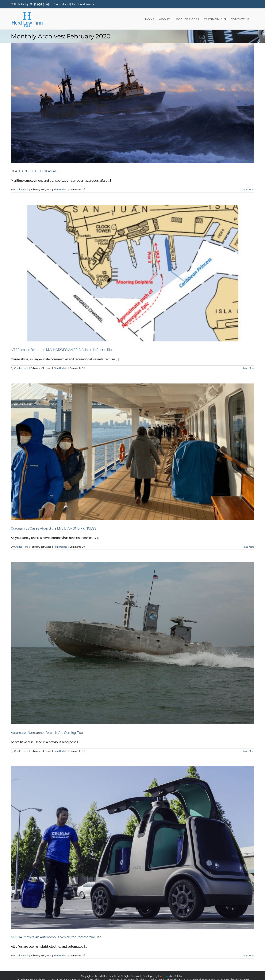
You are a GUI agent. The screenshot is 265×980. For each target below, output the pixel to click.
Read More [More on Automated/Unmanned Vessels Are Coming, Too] (248, 751)
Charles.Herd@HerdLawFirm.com (75, 4)
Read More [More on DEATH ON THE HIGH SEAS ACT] (248, 190)
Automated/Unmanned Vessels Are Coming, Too (47, 733)
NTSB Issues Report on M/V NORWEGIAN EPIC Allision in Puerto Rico (62, 350)
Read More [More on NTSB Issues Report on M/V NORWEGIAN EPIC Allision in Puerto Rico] (248, 368)
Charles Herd (21, 190)
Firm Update (60, 190)
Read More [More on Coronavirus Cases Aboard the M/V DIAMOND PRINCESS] (248, 547)
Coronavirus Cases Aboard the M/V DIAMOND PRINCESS (54, 528)
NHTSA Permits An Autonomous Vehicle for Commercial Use (56, 937)
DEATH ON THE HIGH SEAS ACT (35, 171)
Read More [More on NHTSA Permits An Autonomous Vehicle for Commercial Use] (248, 956)
